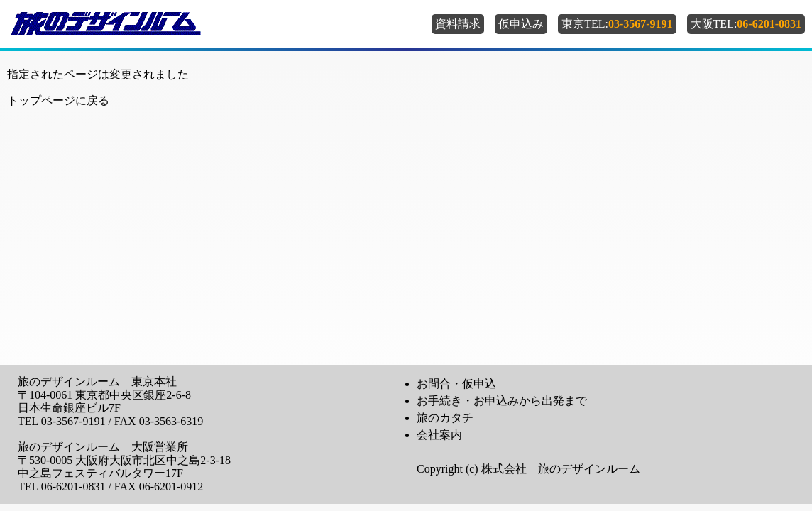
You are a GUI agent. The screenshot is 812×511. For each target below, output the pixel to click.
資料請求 (458, 24)
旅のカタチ (445, 418)
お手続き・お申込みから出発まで (502, 401)
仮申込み (521, 24)
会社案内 (439, 435)
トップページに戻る (58, 100)
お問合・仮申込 (456, 384)
